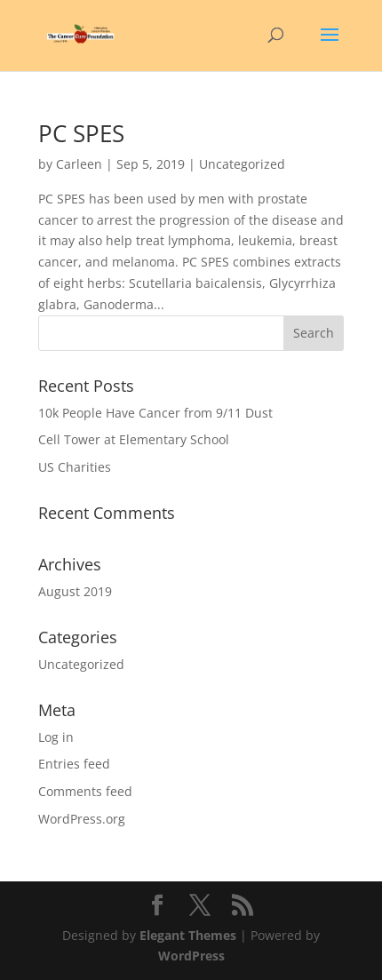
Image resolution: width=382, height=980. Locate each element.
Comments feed (85, 791)
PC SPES (81, 133)
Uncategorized (81, 664)
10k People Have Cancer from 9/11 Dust (155, 413)
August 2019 (75, 591)
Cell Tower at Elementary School (134, 439)
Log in (56, 737)
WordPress (191, 956)
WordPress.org (82, 819)
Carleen (79, 164)
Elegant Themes (188, 935)
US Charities (75, 467)
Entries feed (74, 764)
